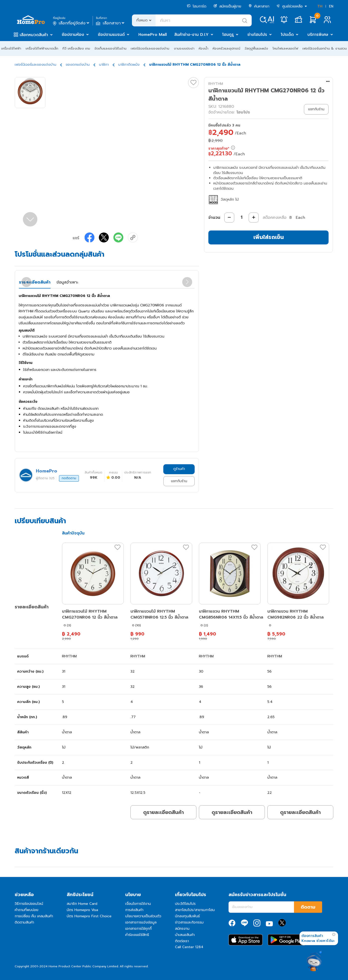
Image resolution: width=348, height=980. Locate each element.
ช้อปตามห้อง (73, 35)
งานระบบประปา (184, 48)
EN (331, 6)
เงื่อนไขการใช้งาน (138, 904)
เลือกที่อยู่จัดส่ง (72, 23)
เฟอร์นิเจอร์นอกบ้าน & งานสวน (325, 48)
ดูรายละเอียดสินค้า (163, 812)
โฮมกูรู (228, 35)
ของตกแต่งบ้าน (78, 65)
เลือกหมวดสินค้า (34, 35)
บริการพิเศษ (318, 35)
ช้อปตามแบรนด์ (111, 35)
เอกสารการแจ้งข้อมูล (141, 922)
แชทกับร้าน (179, 481)
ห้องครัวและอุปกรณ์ (226, 48)
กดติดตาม (69, 478)
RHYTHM (216, 84)
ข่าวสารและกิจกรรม (189, 922)
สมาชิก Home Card (82, 904)
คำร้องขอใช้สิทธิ (137, 935)
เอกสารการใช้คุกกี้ (138, 929)
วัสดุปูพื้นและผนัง (256, 48)
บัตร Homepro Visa (82, 910)
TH (320, 6)
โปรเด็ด (287, 35)
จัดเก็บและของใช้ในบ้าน (110, 48)
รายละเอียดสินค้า (35, 282)
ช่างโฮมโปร (257, 35)
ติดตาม (308, 907)
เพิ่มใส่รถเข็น (269, 237)
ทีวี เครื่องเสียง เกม (76, 48)
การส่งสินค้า (134, 910)
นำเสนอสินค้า (185, 935)
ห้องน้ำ (203, 48)
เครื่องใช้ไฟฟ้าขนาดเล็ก (42, 48)
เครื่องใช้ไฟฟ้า (11, 48)
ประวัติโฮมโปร (185, 904)
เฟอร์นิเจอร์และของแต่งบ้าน (150, 48)
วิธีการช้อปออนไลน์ (29, 904)
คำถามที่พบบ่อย (27, 910)
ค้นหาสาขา (259, 6)
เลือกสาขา (111, 23)
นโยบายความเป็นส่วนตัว (143, 916)
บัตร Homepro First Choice (89, 916)
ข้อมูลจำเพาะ (67, 282)
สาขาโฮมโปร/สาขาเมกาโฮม (195, 910)
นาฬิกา (104, 65)
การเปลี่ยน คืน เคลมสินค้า (34, 916)
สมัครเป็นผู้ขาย (227, 6)
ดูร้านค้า (179, 469)
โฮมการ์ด (197, 6)
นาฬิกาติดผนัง (129, 65)
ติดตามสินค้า (24, 922)
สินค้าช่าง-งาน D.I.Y (191, 35)
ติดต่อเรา (182, 941)
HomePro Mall (153, 35)
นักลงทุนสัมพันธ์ (187, 916)
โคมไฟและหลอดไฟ (285, 48)
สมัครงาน (182, 929)
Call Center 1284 (189, 947)
